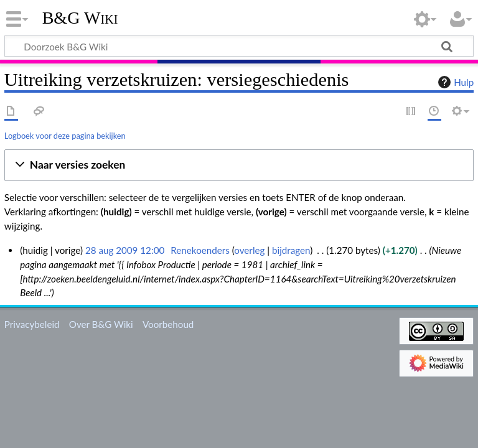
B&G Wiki (80, 18)
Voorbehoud (168, 324)
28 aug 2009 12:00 (125, 250)
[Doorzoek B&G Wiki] (239, 46)
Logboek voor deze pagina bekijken (65, 136)
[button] (239, 165)
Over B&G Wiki (101, 324)
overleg (249, 250)
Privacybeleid (32, 324)
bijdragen (291, 250)
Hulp (454, 82)
